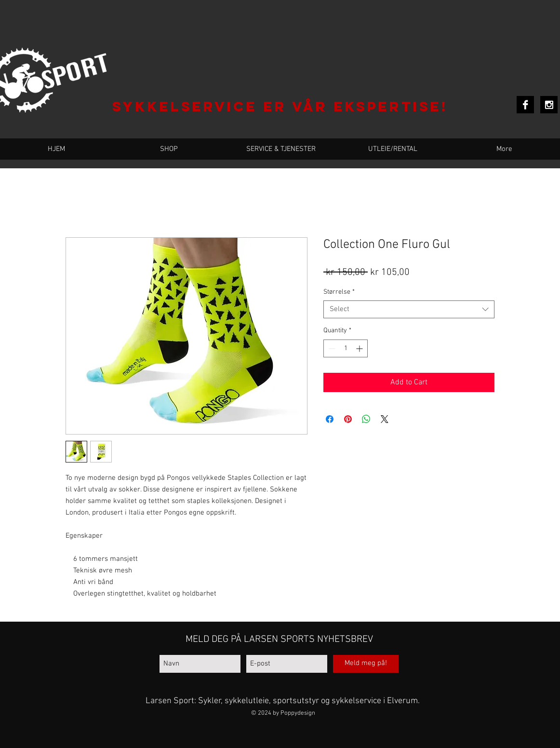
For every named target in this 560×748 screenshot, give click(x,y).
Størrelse (339, 292)
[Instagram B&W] (549, 105)
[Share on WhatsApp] (366, 419)
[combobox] (409, 310)
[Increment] (360, 348)
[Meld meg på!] (366, 664)
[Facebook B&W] (525, 105)
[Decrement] (331, 348)
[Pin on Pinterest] (348, 419)
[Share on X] (385, 419)
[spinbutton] (346, 348)
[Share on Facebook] (330, 419)
